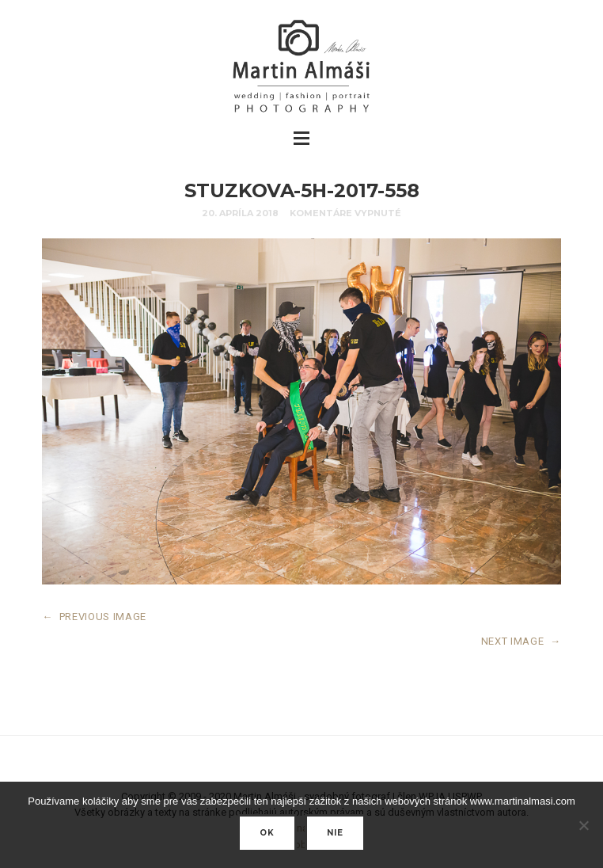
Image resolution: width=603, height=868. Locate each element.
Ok (267, 833)
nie (335, 833)
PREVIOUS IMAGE (94, 617)
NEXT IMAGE (521, 641)
